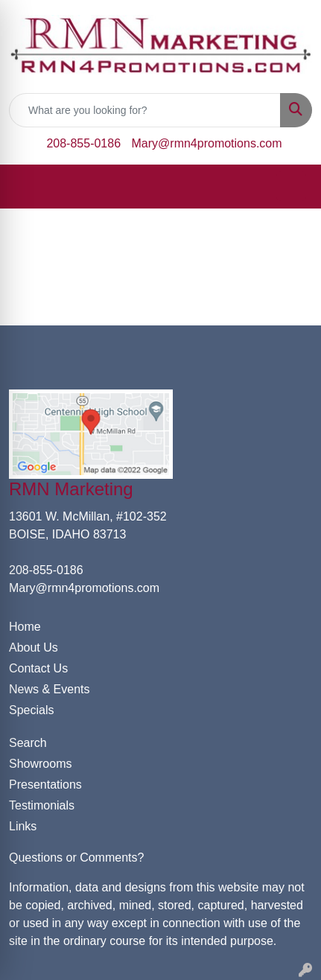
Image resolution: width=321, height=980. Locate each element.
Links (23, 826)
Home (25, 627)
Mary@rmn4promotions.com (207, 143)
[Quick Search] (145, 110)
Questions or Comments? (76, 857)
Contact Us (38, 668)
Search (28, 743)
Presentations (45, 785)
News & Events (49, 689)
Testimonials (42, 805)
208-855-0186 (83, 143)
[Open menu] (291, 186)
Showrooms (40, 764)
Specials (31, 710)
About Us (34, 647)
